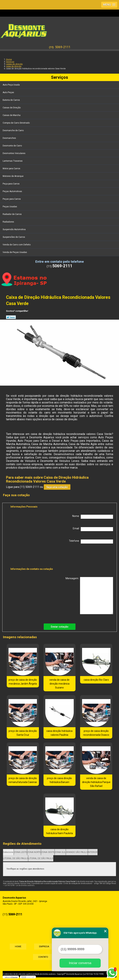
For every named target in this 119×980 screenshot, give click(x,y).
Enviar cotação (60, 627)
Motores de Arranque (13, 176)
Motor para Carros (12, 169)
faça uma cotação (57, 487)
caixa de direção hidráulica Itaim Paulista (59, 831)
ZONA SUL (60, 852)
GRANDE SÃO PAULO (77, 852)
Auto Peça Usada (11, 85)
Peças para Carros (12, 199)
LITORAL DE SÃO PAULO (16, 858)
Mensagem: (89, 596)
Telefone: (91, 542)
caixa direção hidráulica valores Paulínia (59, 733)
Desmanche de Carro (13, 130)
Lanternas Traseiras (13, 161)
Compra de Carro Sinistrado (16, 123)
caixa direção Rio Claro (96, 680)
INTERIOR (93, 852)
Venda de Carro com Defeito (17, 245)
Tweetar (11, 317)
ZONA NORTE (34, 852)
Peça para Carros (11, 184)
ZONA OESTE (48, 852)
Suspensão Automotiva (14, 229)
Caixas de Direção (12, 108)
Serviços (59, 77)
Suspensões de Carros (14, 237)
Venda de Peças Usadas (15, 252)
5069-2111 (63, 47)
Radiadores (9, 222)
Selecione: (8, 852)
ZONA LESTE (20, 852)
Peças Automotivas (13, 191)
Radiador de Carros (12, 214)
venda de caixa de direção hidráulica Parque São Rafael (96, 782)
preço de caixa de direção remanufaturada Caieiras (23, 780)
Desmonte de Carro (13, 146)
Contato (43, 957)
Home (17, 947)
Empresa (44, 947)
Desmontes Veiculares (14, 153)
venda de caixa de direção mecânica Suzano (59, 684)
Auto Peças (9, 92)
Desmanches (10, 138)
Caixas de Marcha (12, 115)
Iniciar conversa (80, 963)
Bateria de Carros (12, 100)
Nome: (93, 517)
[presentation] (33, 556)
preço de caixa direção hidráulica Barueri (59, 780)
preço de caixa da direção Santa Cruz (23, 733)
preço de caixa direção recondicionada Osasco (96, 733)
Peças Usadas (10, 207)
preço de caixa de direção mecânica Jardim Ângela (23, 682)
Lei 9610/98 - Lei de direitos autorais (20, 885)
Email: (93, 529)
